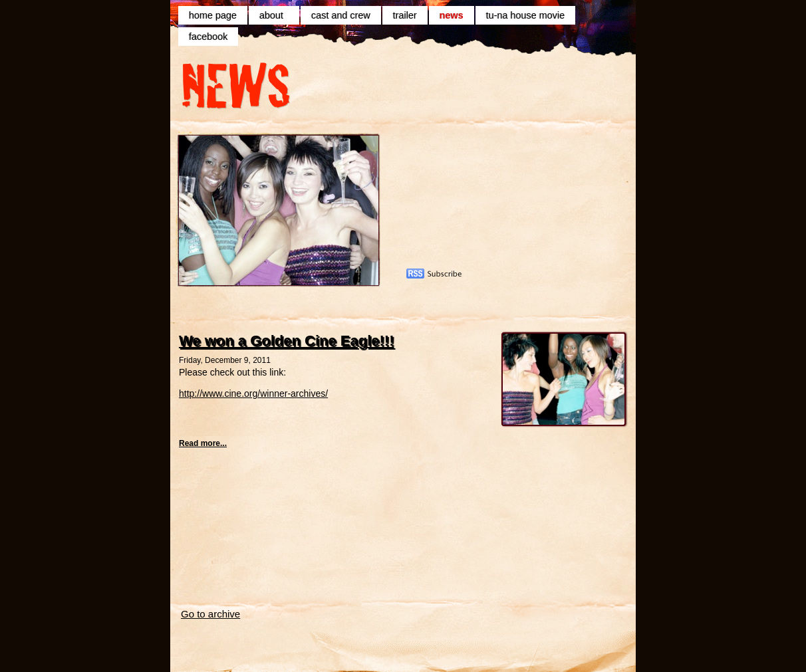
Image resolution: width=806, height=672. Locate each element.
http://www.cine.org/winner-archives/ (253, 393)
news (452, 15)
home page (213, 15)
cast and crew (341, 15)
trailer (405, 15)
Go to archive (210, 614)
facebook (208, 37)
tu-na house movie (525, 15)
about (274, 15)
